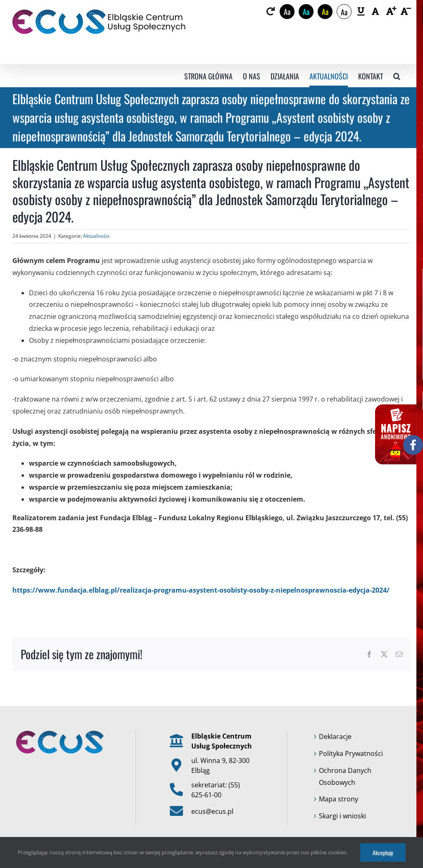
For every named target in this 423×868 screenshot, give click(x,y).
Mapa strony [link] (339, 799)
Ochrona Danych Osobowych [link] (345, 776)
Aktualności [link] (96, 236)
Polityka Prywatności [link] (351, 753)
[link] (270, 12)
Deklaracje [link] (335, 736)
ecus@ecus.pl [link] (212, 811)
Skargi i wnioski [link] (342, 816)
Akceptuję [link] (383, 852)
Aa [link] (287, 12)
